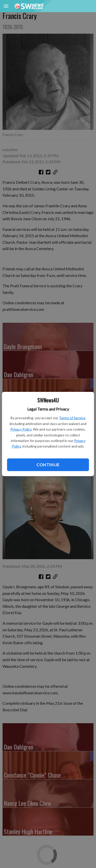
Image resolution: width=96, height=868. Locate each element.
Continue (48, 465)
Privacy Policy (21, 429)
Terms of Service (72, 418)
